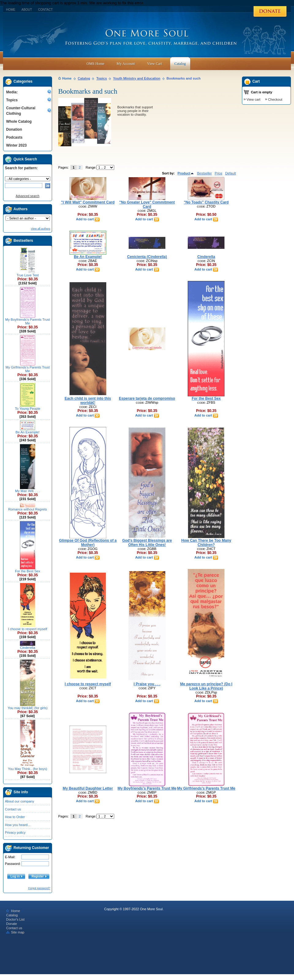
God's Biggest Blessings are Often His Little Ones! (147, 543)
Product (186, 173)
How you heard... (18, 825)
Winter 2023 (16, 145)
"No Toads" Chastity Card (206, 202)
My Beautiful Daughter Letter (88, 788)
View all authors (41, 229)
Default (230, 173)
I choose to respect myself (28, 629)
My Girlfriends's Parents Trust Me (28, 369)
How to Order (15, 817)
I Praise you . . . (147, 684)
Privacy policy (15, 832)
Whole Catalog (19, 122)
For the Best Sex (28, 571)
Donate (11, 924)
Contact (45, 10)
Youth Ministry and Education (137, 78)
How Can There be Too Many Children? (206, 543)
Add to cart (88, 219)
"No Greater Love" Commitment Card (147, 204)
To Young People (28, 409)
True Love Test (28, 275)
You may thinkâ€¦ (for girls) (28, 708)
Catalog (84, 78)
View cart (253, 99)
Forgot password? (39, 888)
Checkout (275, 99)
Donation (14, 129)
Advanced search (27, 196)
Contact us (13, 809)
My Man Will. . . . (27, 491)
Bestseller (204, 173)
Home (11, 10)
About (27, 10)
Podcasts (14, 137)
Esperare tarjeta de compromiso (147, 398)
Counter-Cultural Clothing (21, 111)
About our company (19, 801)
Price (219, 173)
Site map (15, 932)
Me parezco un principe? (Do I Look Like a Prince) (206, 686)
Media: (12, 92)
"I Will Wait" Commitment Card (88, 202)
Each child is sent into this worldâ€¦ (88, 401)
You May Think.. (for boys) (28, 769)
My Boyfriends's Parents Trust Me (28, 321)
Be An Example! (28, 432)
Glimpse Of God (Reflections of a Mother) (88, 543)
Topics (12, 100)
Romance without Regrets (28, 509)
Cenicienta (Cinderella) (147, 257)
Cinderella (28, 648)
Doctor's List (15, 919)
